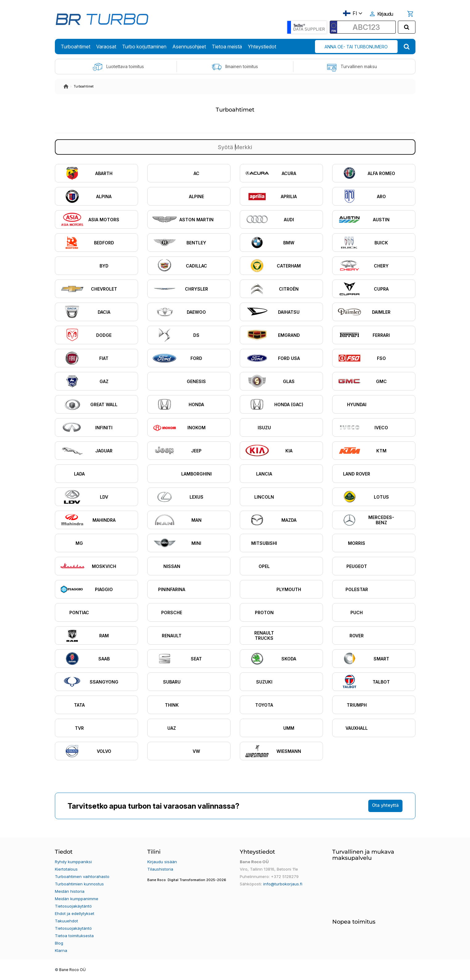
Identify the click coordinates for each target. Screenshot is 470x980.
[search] (407, 27)
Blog (59, 943)
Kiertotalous (66, 869)
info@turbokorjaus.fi (283, 884)
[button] (189, 884)
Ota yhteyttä (385, 805)
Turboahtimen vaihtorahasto (82, 876)
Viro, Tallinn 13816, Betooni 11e (269, 869)
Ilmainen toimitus (235, 67)
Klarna (61, 950)
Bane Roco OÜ (72, 970)
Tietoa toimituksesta (74, 936)
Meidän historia (70, 891)
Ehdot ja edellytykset (75, 913)
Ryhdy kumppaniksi (73, 862)
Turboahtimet (84, 86)
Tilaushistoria (160, 869)
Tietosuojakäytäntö (73, 906)
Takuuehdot (66, 921)
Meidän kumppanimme (77, 899)
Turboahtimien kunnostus (79, 884)
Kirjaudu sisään (162, 862)
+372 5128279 (285, 876)
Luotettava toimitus (118, 67)
